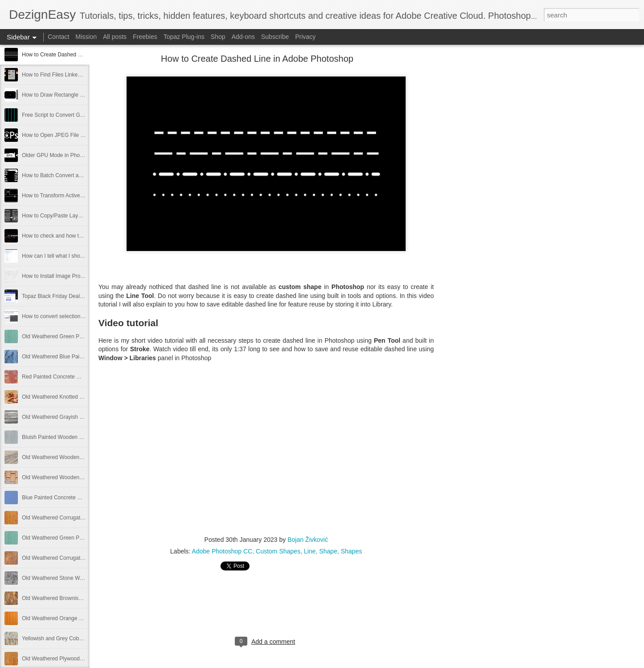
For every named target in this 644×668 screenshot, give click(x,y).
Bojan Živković (308, 540)
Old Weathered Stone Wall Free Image (68, 578)
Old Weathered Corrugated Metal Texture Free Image (85, 558)
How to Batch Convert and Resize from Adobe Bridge (85, 175)
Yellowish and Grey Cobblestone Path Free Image (81, 638)
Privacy (305, 37)
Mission (86, 37)
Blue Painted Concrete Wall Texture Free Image (78, 498)
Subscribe (275, 37)
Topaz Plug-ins (184, 37)
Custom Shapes (278, 551)
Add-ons (243, 37)
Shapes (351, 551)
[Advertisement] (483, 199)
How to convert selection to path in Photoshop (76, 316)
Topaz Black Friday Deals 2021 (59, 296)
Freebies (145, 37)
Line (309, 551)
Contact (59, 37)
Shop (218, 37)
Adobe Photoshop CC (222, 551)
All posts (115, 37)
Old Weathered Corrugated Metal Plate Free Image (83, 518)
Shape (328, 551)
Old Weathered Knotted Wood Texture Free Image (82, 397)
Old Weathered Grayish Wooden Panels (70, 417)
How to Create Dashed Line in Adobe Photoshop (80, 55)
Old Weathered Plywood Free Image (65, 659)
